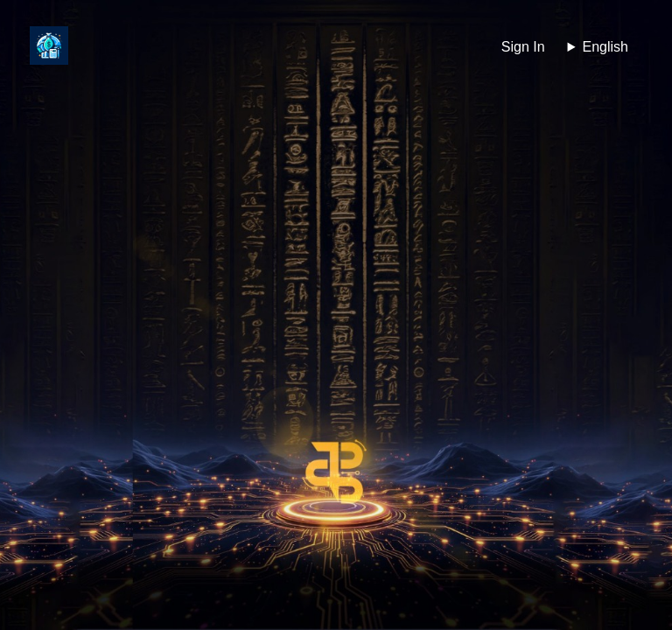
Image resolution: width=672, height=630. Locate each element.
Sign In (523, 47)
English (605, 47)
